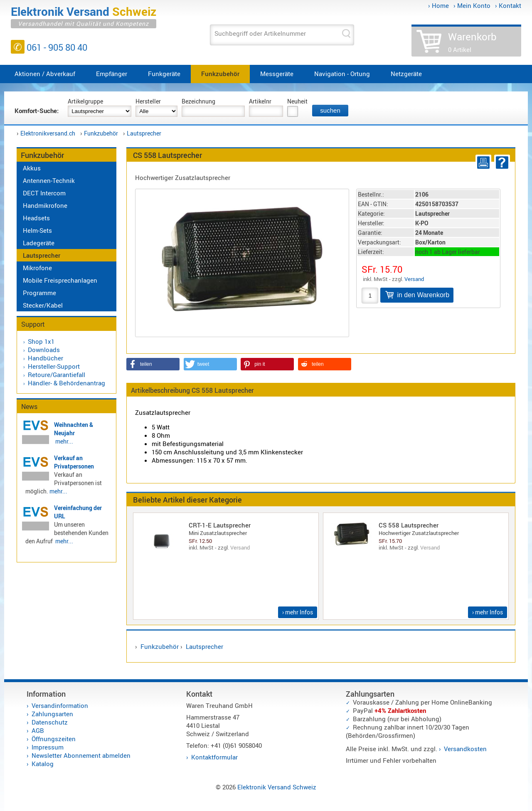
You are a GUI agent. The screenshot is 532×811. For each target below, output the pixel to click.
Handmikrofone (45, 205)
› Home (438, 5)
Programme (39, 293)
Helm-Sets (37, 230)
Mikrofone (37, 268)
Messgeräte (277, 74)
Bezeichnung (198, 101)
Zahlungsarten (52, 714)
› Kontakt (508, 5)
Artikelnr (260, 101)
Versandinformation (60, 705)
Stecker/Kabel (43, 305)
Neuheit (297, 101)
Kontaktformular (214, 757)
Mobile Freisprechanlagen (60, 280)
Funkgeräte (164, 74)
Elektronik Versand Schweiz (277, 787)
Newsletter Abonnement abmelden (81, 755)
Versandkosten (465, 749)
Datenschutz (50, 722)
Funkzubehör (220, 74)
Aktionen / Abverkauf (45, 74)
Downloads (44, 350)
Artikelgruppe (85, 101)
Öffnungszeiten (54, 739)
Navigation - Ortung (342, 74)
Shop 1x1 (41, 341)
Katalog (43, 764)
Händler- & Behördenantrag (66, 383)
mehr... (64, 441)
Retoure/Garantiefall (57, 375)
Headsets (36, 218)
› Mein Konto (472, 5)
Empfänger (112, 74)
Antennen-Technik (49, 180)
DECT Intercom (44, 193)
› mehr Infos (298, 612)
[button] (153, 364)
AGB (38, 730)
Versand (414, 279)
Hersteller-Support (54, 366)
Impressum (48, 747)
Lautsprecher (144, 133)
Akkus (32, 168)
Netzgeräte (406, 74)
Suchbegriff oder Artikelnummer (260, 33)
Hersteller (148, 101)
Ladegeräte (39, 243)
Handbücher (46, 358)
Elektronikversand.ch (48, 133)
